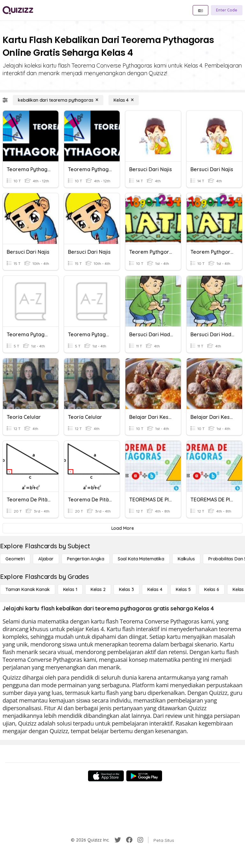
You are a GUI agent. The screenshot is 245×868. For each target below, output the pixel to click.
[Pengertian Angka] (86, 559)
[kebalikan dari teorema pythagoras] (58, 100)
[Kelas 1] (70, 589)
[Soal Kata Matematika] (141, 559)
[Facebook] (129, 840)
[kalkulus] (186, 559)
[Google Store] (144, 776)
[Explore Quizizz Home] (18, 10)
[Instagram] (140, 840)
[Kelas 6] (212, 589)
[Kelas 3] (126, 589)
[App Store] (106, 776)
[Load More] (122, 528)
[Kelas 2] (98, 589)
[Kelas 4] (124, 100)
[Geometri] (15, 559)
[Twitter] (118, 840)
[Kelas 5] (183, 589)
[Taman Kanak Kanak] (28, 589)
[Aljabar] (46, 559)
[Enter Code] (227, 10)
